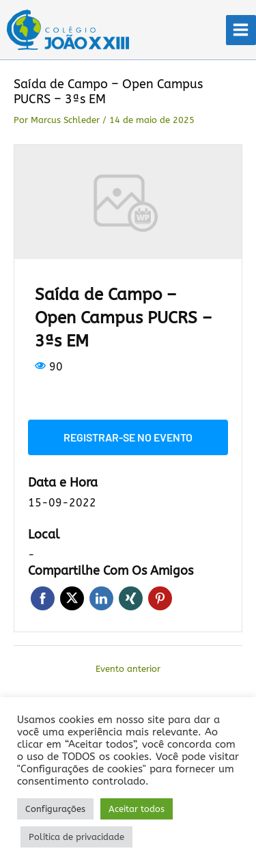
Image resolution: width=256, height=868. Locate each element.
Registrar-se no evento (128, 437)
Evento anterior (128, 669)
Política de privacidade (76, 837)
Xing (131, 598)
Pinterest (160, 598)
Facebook (43, 598)
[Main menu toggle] (241, 30)
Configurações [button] (55, 809)
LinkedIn (101, 598)
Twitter (72, 598)
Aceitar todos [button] (137, 809)
